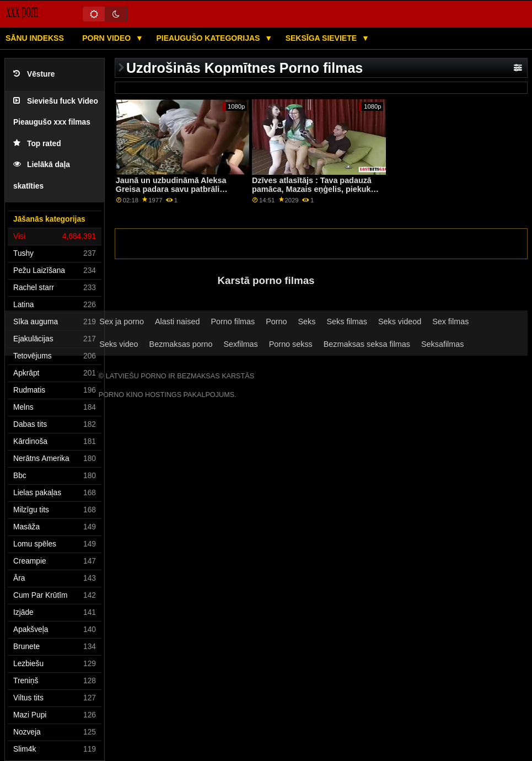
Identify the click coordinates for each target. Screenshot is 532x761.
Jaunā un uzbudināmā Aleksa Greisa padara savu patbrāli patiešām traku (171, 189)
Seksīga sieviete (322, 38)
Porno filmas (233, 321)
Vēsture (34, 74)
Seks (307, 321)
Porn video (108, 38)
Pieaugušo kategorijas (209, 38)
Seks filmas (346, 321)
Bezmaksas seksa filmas (367, 344)
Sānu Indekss (35, 38)
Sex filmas (450, 321)
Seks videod (400, 321)
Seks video (119, 344)
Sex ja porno (122, 321)
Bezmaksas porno (181, 344)
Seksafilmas (442, 344)
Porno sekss (291, 344)
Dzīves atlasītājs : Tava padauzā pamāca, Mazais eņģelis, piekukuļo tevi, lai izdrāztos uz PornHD (317, 189)
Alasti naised (177, 321)
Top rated (37, 144)
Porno (276, 321)
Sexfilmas (241, 344)
